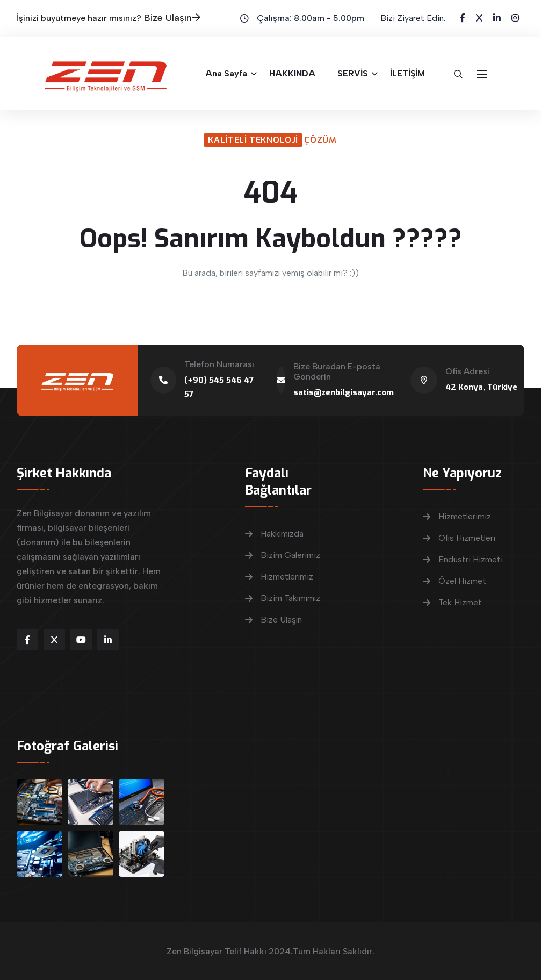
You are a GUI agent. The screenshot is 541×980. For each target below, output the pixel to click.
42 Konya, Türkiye (481, 387)
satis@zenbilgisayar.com (344, 392)
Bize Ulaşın (172, 18)
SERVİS (353, 73)
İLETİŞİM (407, 73)
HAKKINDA (292, 73)
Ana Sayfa (226, 73)
